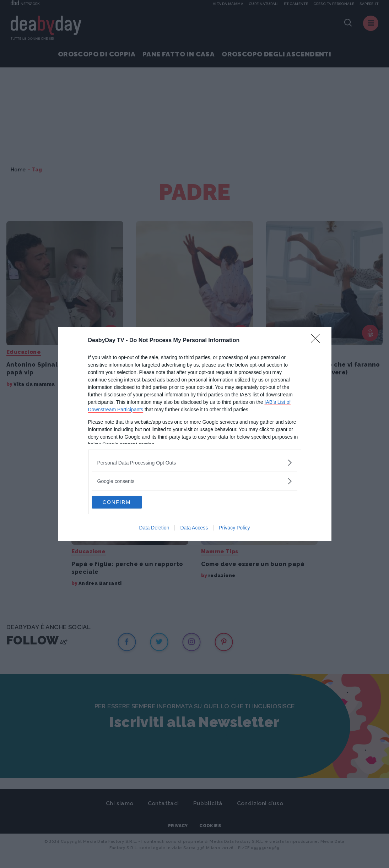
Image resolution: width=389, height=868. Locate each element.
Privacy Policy (234, 528)
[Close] (318, 340)
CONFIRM (126, 502)
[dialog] (195, 434)
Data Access (194, 528)
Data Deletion (154, 528)
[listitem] (195, 462)
